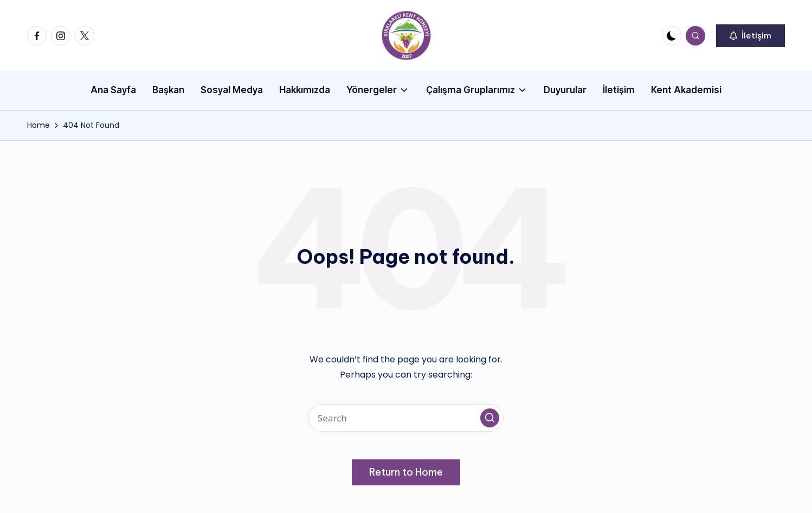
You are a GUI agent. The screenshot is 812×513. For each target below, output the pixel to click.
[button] (750, 36)
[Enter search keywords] (406, 418)
